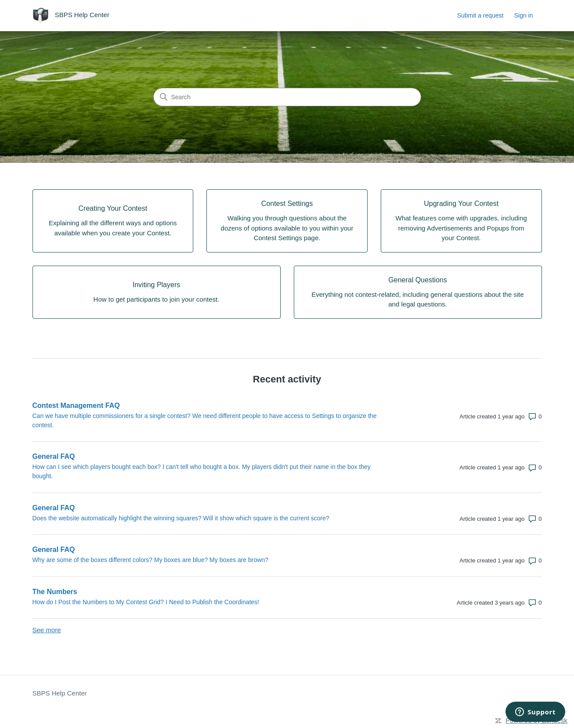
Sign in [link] (524, 15)
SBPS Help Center (60, 693)
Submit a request (480, 15)
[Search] (287, 97)
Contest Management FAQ (76, 405)
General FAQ (54, 456)
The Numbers (55, 592)
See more (47, 630)
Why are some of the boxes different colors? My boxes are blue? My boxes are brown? (150, 560)
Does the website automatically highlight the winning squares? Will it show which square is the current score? (181, 518)
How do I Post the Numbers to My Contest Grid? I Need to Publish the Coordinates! (146, 602)
